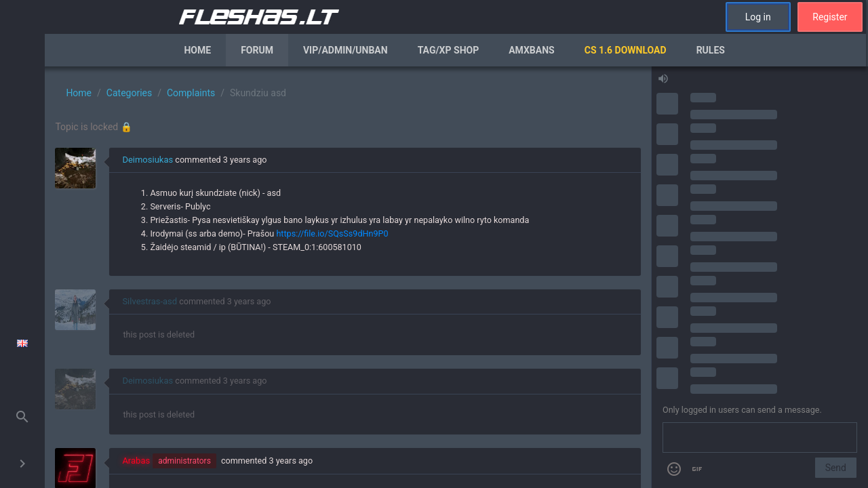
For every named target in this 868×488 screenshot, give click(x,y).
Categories (129, 93)
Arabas (136, 461)
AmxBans (532, 50)
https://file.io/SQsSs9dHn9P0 (332, 233)
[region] (348, 277)
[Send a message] (760, 438)
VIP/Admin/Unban (346, 50)
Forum (257, 50)
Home (197, 50)
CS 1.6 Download (626, 50)
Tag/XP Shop (449, 50)
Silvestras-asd (150, 301)
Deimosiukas (147, 160)
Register (830, 17)
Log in (758, 17)
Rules (711, 50)
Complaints (191, 93)
